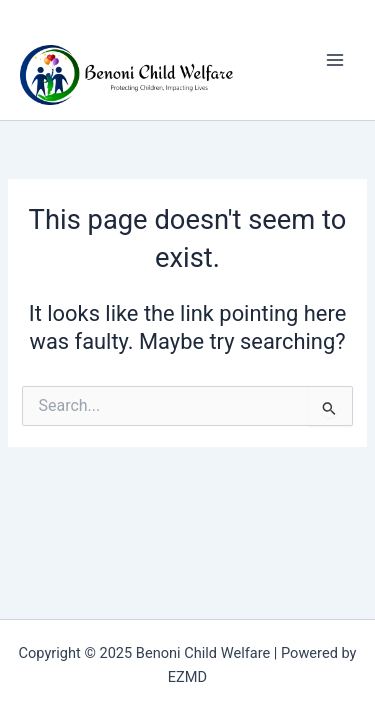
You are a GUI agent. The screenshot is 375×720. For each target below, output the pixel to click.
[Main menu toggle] (335, 60)
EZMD (187, 677)
